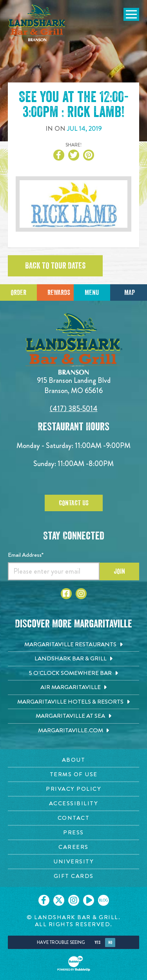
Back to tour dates (55, 266)
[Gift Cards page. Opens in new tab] (73, 876)
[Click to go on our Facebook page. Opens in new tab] (44, 900)
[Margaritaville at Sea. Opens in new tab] (73, 716)
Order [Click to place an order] (18, 293)
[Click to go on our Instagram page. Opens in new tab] (74, 900)
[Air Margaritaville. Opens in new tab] (73, 687)
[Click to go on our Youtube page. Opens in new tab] (89, 900)
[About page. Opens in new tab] (73, 760)
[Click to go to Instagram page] (81, 594)
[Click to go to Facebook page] (66, 594)
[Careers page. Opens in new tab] (73, 847)
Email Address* (26, 555)
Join (119, 571)
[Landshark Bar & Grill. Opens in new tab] (73, 659)
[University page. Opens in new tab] (73, 862)
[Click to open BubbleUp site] (74, 964)
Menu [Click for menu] (92, 293)
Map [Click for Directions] (130, 293)
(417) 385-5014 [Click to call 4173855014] (74, 409)
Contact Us (74, 503)
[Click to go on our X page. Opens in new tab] (59, 900)
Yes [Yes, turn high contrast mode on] (97, 943)
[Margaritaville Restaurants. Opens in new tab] (73, 645)
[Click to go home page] (37, 23)
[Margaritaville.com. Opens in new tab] (73, 731)
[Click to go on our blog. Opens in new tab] (103, 900)
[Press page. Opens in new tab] (73, 833)
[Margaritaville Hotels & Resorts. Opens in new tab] (73, 702)
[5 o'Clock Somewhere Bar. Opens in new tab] (73, 673)
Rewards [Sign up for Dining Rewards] (59, 293)
